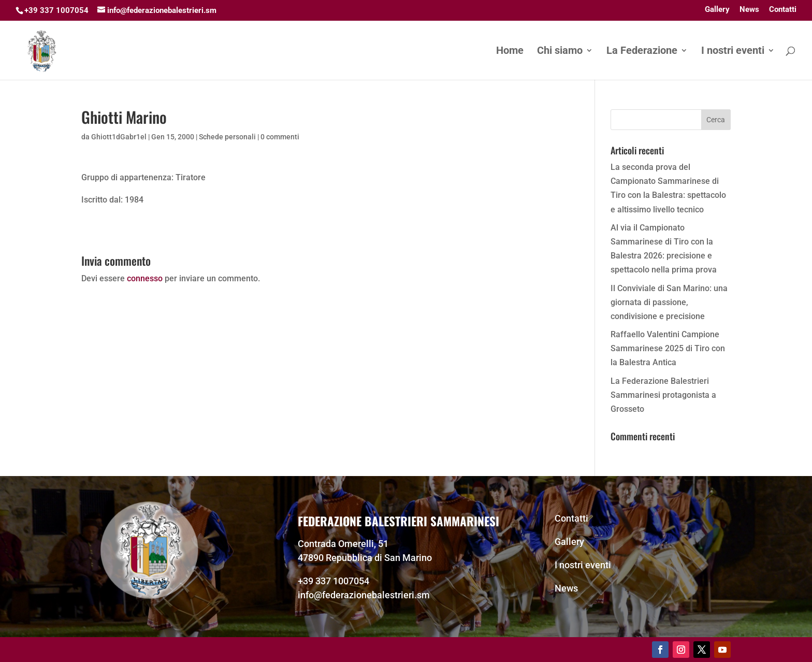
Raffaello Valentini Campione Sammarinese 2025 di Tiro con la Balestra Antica (668, 348)
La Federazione (642, 52)
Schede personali (227, 137)
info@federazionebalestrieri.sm (364, 595)
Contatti (783, 10)
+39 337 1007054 (334, 581)
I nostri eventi (733, 52)
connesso (145, 278)
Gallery (717, 10)
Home (510, 52)
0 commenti (280, 137)
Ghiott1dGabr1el (119, 137)
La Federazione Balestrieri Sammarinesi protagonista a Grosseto (663, 395)
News (749, 10)
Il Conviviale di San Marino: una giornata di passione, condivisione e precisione (669, 302)
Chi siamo (560, 52)
